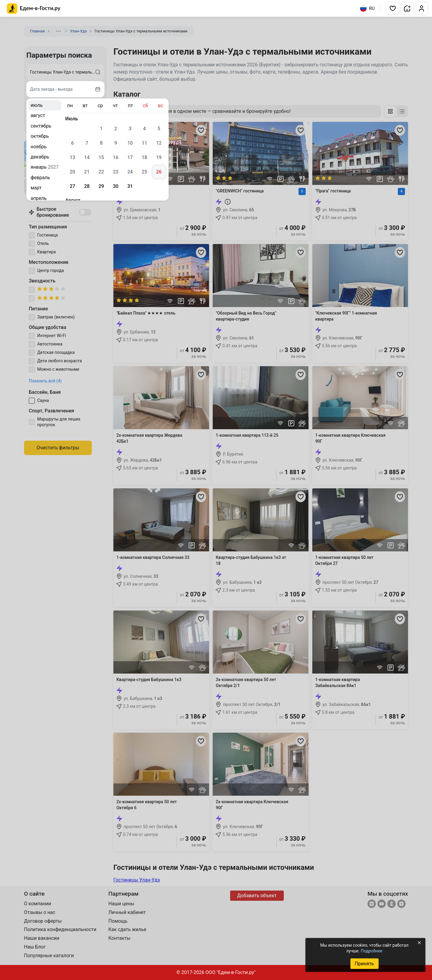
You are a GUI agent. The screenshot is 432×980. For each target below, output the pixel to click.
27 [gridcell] (72, 186)
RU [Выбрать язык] (367, 8)
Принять (364, 964)
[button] (393, 8)
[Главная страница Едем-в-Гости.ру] (34, 9)
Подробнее (371, 951)
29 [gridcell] (101, 186)
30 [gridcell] (115, 186)
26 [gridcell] (159, 172)
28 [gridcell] (87, 186)
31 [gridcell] (130, 186)
